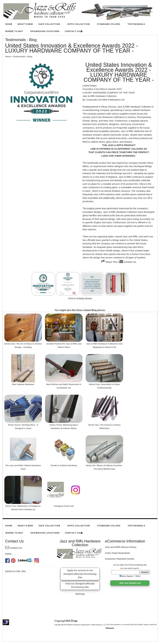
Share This (109, 262)
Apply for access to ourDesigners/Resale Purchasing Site (80, 574)
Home (8, 554)
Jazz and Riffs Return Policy (121, 547)
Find (130, 565)
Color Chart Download (117, 553)
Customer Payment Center (120, 559)
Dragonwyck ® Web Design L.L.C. (93, 625)
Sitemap (80, 594)
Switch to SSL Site (15, 571)
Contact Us (128, 262)
